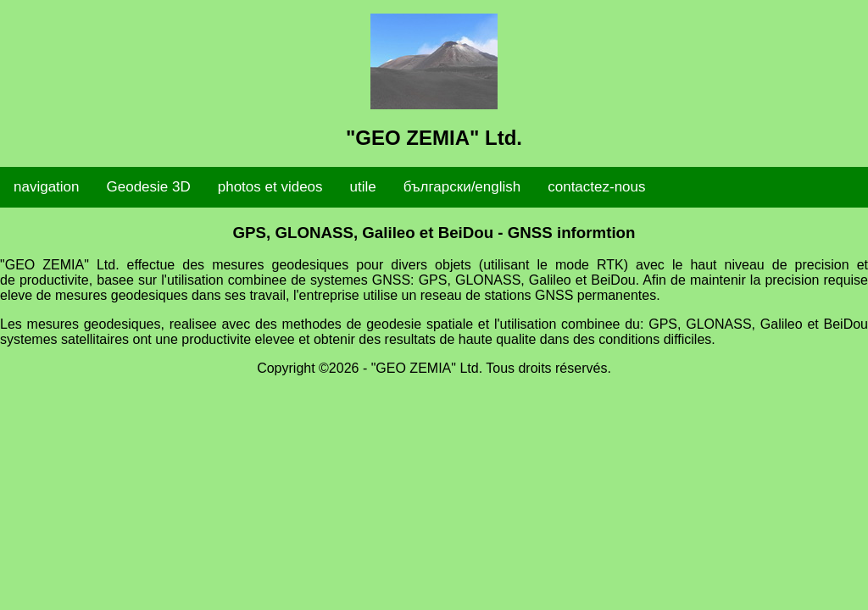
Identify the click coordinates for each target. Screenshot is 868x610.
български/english (462, 187)
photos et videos (270, 187)
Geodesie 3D (149, 187)
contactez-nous (596, 187)
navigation (47, 187)
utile (363, 187)
